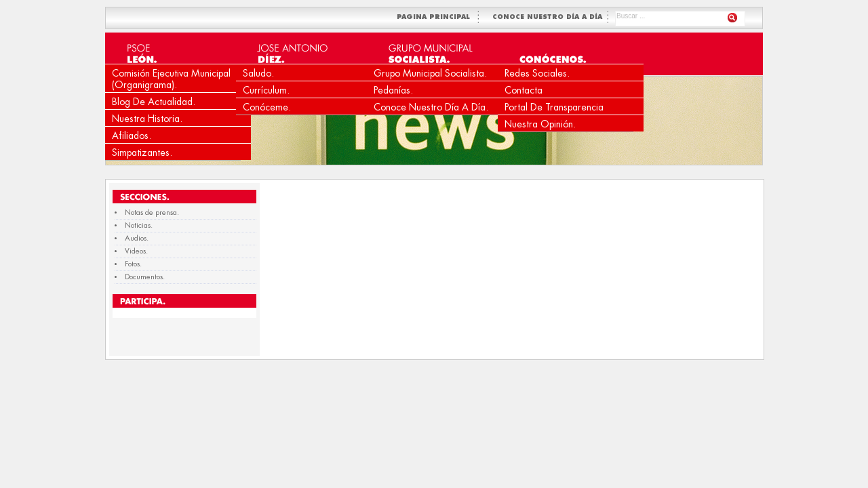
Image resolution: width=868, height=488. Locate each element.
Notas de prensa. (152, 212)
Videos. (136, 251)
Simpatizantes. (142, 152)
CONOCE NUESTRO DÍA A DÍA (549, 17)
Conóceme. (267, 107)
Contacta (524, 90)
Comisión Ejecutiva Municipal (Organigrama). (171, 79)
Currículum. (266, 90)
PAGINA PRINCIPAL (436, 17)
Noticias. (139, 225)
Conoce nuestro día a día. (431, 107)
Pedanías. (393, 90)
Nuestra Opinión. (540, 124)
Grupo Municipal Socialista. (430, 73)
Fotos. (133, 264)
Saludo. (258, 73)
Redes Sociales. (537, 73)
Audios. (137, 238)
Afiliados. (132, 136)
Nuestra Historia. (147, 119)
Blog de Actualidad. (154, 102)
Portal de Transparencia (554, 107)
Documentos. (145, 277)
